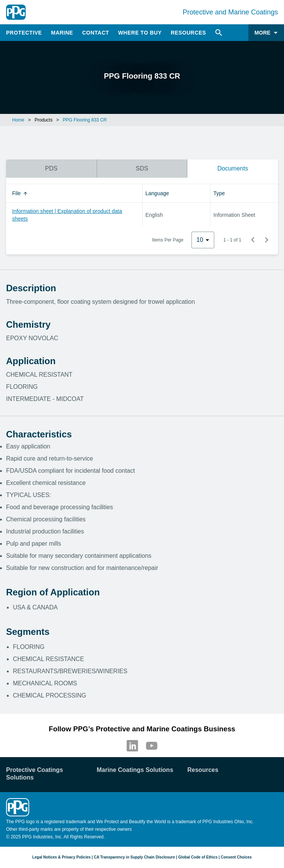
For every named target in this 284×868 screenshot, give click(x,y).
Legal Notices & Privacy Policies (61, 857)
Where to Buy (140, 33)
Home (18, 120)
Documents (233, 168)
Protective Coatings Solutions (35, 774)
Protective (24, 33)
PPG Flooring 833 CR (85, 120)
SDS (142, 168)
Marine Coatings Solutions (135, 770)
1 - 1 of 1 (232, 240)
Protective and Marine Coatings (230, 12)
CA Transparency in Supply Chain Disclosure (134, 857)
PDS (51, 168)
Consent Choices (236, 857)
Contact (96, 33)
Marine (62, 33)
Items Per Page (168, 240)
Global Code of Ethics (198, 857)
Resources (188, 33)
